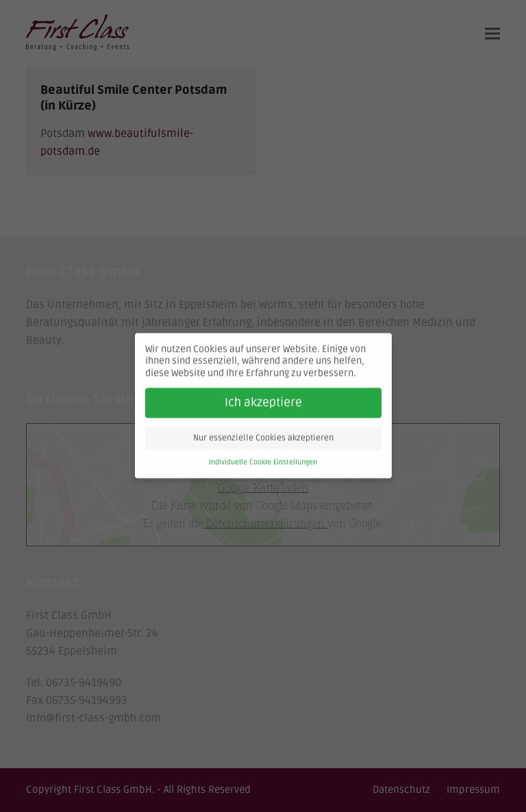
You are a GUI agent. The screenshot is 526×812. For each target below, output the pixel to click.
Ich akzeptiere (263, 399)
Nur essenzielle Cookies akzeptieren (263, 435)
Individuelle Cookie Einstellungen (263, 459)
